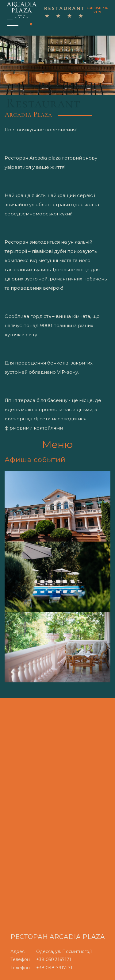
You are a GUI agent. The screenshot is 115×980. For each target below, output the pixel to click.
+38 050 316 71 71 (98, 10)
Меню (57, 444)
